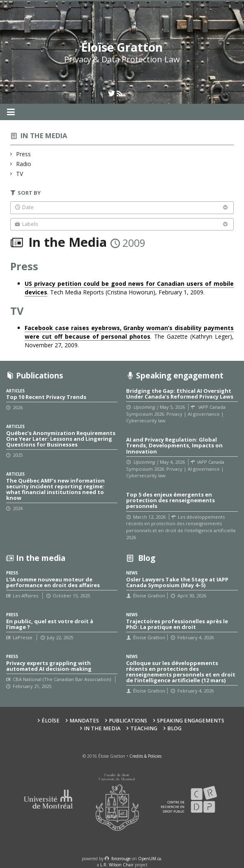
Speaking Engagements (191, 721)
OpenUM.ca (150, 859)
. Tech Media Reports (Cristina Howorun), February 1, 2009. (129, 288)
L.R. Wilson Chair (117, 865)
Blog (174, 728)
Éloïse (51, 721)
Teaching (144, 728)
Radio (24, 164)
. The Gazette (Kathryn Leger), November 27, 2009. (129, 336)
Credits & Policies (145, 756)
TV (20, 174)
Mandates (84, 721)
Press (24, 154)
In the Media (102, 728)
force (121, 859)
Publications (128, 721)
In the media (44, 136)
